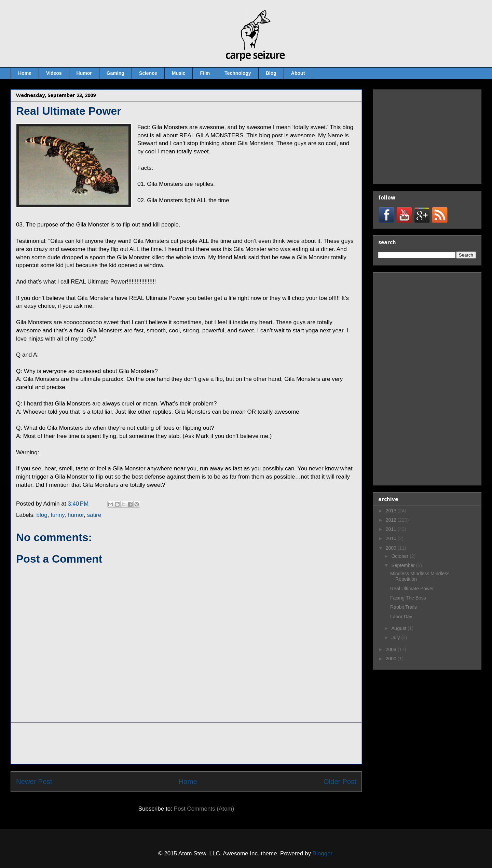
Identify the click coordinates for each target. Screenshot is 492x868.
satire (94, 515)
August (399, 628)
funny (57, 515)
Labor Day (401, 617)
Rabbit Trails (404, 607)
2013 (392, 511)
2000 (392, 659)
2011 (392, 529)
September (404, 565)
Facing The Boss (408, 598)
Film (205, 73)
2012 (392, 520)
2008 (392, 649)
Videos (54, 73)
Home (25, 73)
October (400, 556)
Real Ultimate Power (412, 589)
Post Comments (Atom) (204, 809)
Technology (238, 73)
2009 (392, 548)
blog (42, 515)
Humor (84, 73)
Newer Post (34, 782)
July (396, 637)
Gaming (115, 73)
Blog (271, 73)
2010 (392, 538)
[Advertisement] (186, 743)
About (298, 73)
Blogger (323, 853)
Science (148, 73)
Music (179, 73)
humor (76, 515)
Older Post (340, 782)
